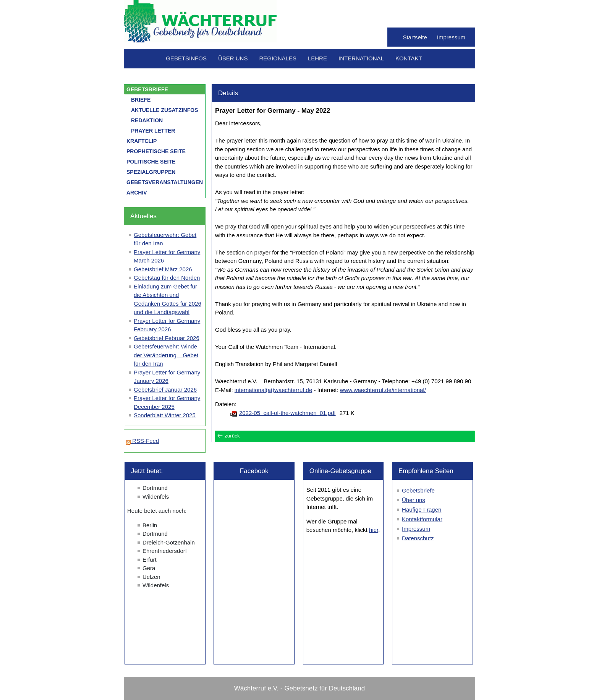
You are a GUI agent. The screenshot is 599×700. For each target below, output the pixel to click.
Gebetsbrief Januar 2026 (165, 390)
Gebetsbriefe (147, 89)
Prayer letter (153, 131)
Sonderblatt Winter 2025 (165, 415)
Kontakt (409, 58)
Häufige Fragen (422, 510)
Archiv (137, 193)
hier (374, 530)
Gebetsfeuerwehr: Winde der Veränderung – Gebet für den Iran (166, 355)
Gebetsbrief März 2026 (163, 269)
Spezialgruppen (151, 172)
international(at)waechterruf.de (273, 390)
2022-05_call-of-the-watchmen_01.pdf (287, 413)
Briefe (141, 100)
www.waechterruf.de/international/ (383, 390)
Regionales (278, 58)
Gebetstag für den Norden (167, 278)
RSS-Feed (142, 441)
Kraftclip (142, 141)
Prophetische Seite (156, 151)
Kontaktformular (422, 519)
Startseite (415, 37)
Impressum (451, 37)
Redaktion (147, 120)
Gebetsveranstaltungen (165, 182)
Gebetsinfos (186, 58)
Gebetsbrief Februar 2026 (167, 338)
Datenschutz (418, 538)
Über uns (233, 58)
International (361, 58)
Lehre (317, 58)
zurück (232, 436)
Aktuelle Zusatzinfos (165, 110)
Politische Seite (151, 162)
